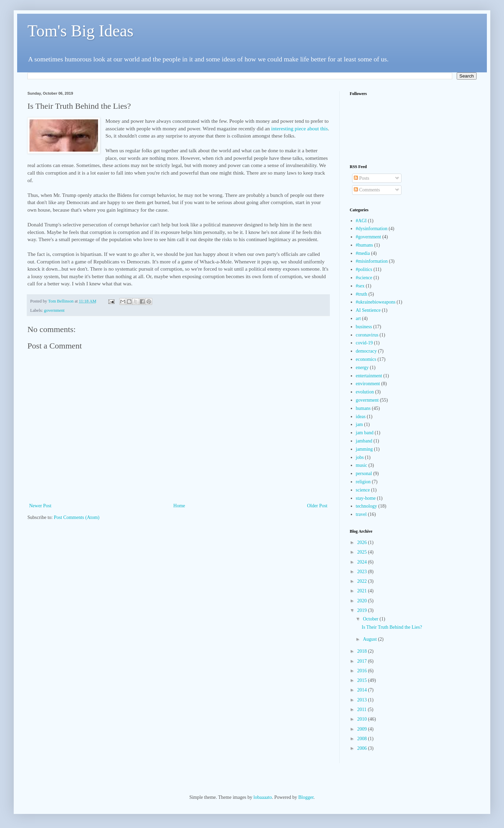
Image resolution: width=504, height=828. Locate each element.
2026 (363, 542)
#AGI (361, 221)
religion (363, 482)
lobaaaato (263, 797)
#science (364, 278)
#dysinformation (372, 229)
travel (361, 514)
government (54, 310)
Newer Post (40, 506)
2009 (363, 729)
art (358, 318)
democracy (366, 351)
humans (363, 408)
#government (369, 237)
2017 (363, 661)
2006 (363, 748)
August (370, 639)
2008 (363, 739)
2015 (363, 680)
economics (366, 359)
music (362, 465)
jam (359, 424)
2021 (363, 591)
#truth (362, 294)
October (371, 619)
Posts (362, 178)
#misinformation (372, 261)
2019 (363, 610)
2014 (363, 690)
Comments (367, 190)
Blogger (306, 797)
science (363, 490)
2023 (363, 572)
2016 (363, 671)
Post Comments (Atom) (77, 517)
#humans (365, 245)
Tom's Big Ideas (80, 31)
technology (367, 506)
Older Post (317, 506)
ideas (361, 417)
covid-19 (364, 343)
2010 (363, 719)
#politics (364, 269)
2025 (363, 552)
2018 (363, 651)
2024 (363, 562)
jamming (364, 449)
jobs (360, 457)
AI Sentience (368, 310)
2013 (363, 700)
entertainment (369, 376)
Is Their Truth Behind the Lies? (392, 627)
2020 (363, 601)
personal (364, 474)
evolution (365, 392)
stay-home (366, 498)
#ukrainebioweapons (376, 302)
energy (362, 368)
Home (179, 506)
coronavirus (367, 335)
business (364, 327)
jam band (365, 433)
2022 (363, 581)
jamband (364, 441)
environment (368, 384)
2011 (363, 709)
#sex (360, 286)
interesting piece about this (299, 128)
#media (363, 253)
